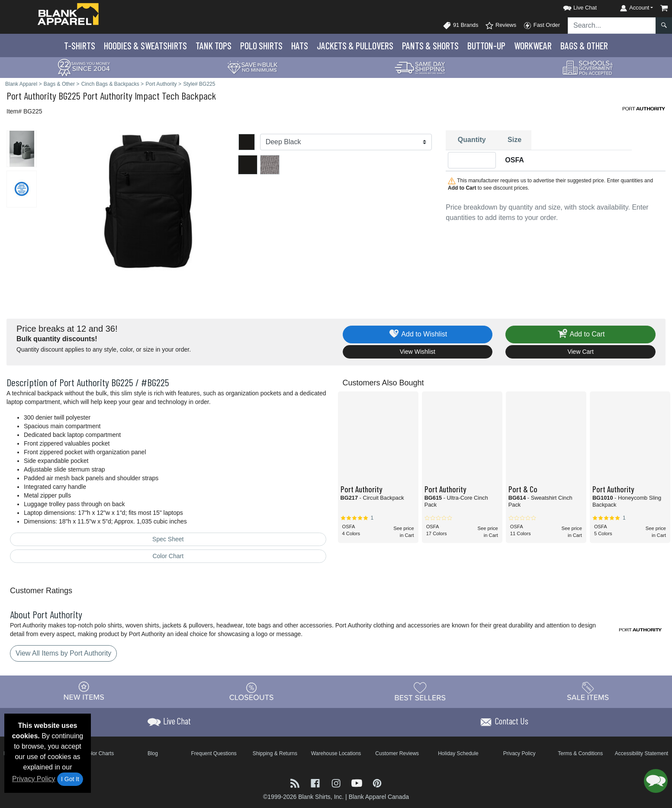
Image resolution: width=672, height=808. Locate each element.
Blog (153, 753)
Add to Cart (581, 335)
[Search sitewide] (612, 26)
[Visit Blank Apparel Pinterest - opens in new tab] (377, 783)
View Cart (580, 352)
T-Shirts (80, 45)
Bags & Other (584, 45)
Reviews (501, 26)
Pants (430, 45)
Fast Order (542, 26)
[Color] (346, 142)
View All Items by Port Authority (63, 653)
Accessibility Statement (641, 753)
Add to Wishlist (418, 335)
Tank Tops (214, 45)
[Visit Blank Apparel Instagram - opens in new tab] (337, 783)
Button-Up (486, 45)
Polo (261, 45)
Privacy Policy (34, 779)
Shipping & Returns (275, 753)
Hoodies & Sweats (145, 45)
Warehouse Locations (336, 753)
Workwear (533, 45)
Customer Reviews (397, 753)
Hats (300, 45)
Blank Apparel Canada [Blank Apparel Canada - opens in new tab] (379, 797)
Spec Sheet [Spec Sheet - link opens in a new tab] (168, 539)
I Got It (70, 779)
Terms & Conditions (580, 753)
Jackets (355, 45)
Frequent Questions (214, 753)
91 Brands (460, 26)
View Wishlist (418, 352)
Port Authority (31, 95)
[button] (572, 6)
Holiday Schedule (458, 753)
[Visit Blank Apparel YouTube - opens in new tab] (358, 783)
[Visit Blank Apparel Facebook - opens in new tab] (316, 783)
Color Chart (168, 556)
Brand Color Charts (92, 753)
